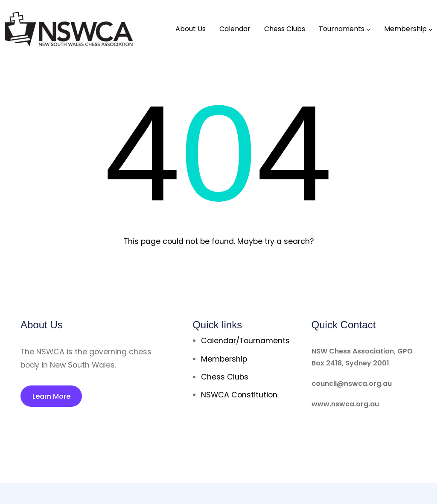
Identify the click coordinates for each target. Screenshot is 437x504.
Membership (224, 359)
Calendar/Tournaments (245, 341)
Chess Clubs (225, 377)
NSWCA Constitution (239, 395)
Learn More (51, 396)
